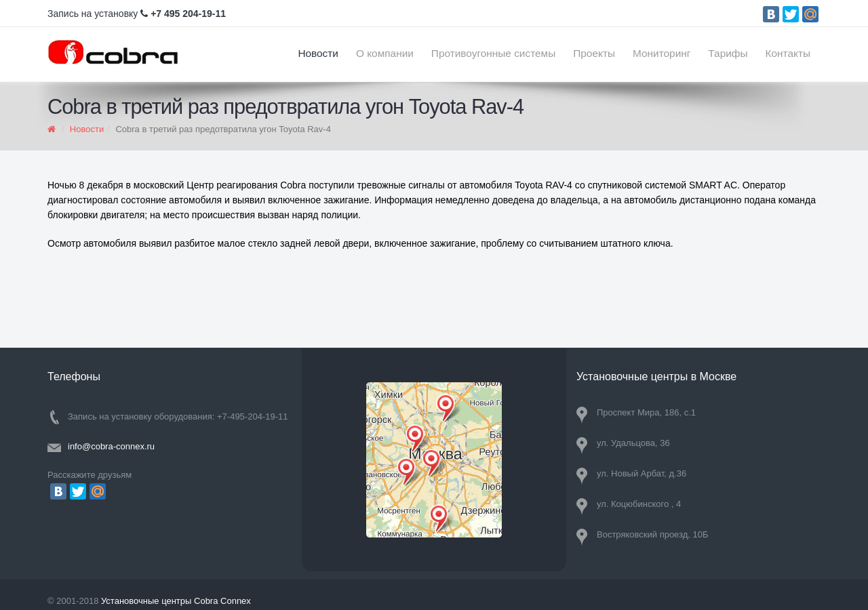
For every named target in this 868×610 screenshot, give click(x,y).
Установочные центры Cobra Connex (176, 601)
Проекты (594, 53)
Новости (318, 53)
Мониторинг (662, 53)
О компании (385, 53)
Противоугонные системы (493, 53)
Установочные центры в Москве (656, 377)
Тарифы (728, 53)
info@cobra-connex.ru (111, 446)
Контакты (788, 53)
